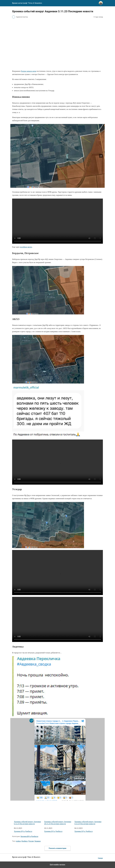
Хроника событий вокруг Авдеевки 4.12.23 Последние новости (89, 814)
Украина (37, 841)
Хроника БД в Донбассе (23, 831)
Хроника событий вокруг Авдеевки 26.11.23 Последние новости (58, 814)
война (18, 841)
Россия (31, 841)
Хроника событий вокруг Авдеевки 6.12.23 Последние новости (28, 814)
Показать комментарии (57, 848)
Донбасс (25, 841)
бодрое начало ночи (29, 71)
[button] (101, 156)
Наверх (100, 858)
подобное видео (26, 247)
